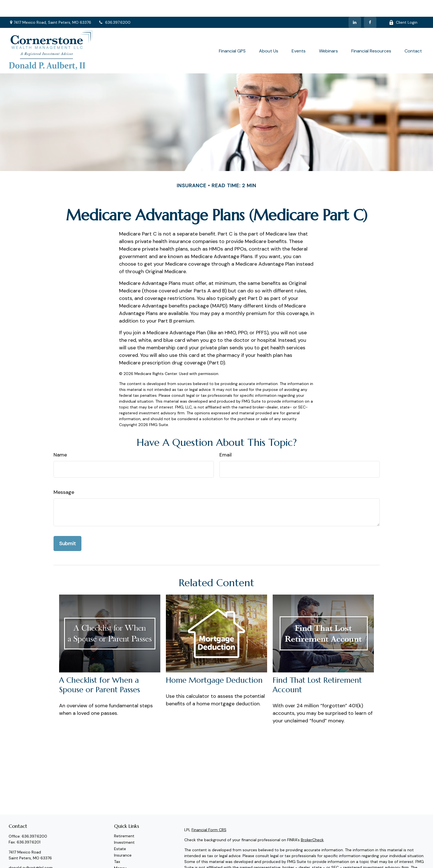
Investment (124, 826)
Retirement (124, 819)
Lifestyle (122, 858)
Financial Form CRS (209, 813)
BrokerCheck (312, 823)
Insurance (123, 838)
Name (60, 438)
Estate (120, 832)
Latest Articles (127, 864)
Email (226, 438)
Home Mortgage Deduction (214, 663)
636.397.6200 (114, 6)
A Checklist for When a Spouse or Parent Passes (100, 668)
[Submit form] (67, 527)
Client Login (403, 6)
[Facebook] (370, 6)
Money (120, 851)
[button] (232, 34)
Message (64, 475)
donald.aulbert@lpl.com (31, 851)
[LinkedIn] (355, 6)
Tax (117, 845)
